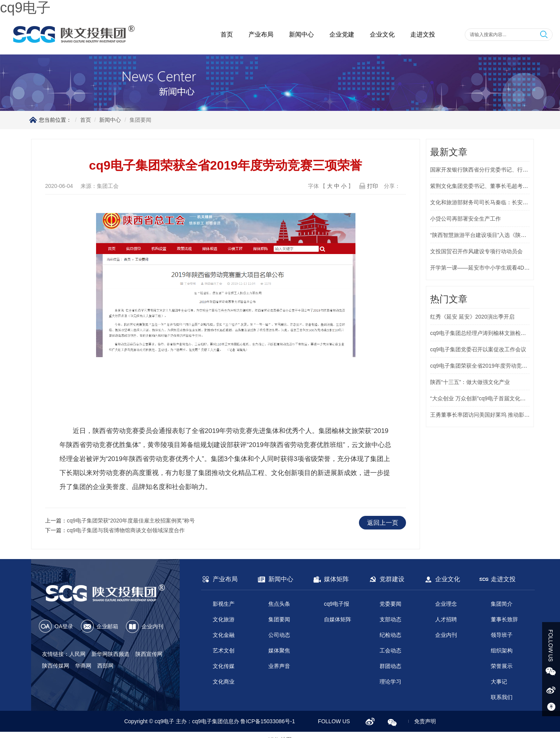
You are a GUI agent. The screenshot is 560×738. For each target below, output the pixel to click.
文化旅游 (224, 619)
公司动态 (279, 635)
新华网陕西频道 (110, 654)
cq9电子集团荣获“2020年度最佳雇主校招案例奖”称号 (131, 521)
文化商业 (224, 682)
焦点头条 (279, 604)
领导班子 (502, 635)
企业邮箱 (107, 626)
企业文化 (382, 34)
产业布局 (261, 34)
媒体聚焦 (279, 650)
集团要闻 (279, 619)
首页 (227, 34)
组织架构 (502, 650)
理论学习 (390, 682)
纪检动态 (390, 635)
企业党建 (342, 34)
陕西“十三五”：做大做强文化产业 (470, 382)
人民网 (77, 654)
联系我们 (502, 697)
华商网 (83, 666)
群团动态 (390, 666)
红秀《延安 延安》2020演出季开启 (472, 317)
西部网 (105, 666)
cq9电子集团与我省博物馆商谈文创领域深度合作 (126, 530)
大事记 (499, 682)
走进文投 (423, 34)
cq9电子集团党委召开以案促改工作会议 (478, 349)
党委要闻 (390, 604)
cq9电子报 (337, 604)
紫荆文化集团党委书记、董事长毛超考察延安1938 (491, 186)
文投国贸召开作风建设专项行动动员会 (476, 251)
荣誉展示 (502, 666)
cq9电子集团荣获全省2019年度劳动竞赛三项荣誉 (490, 366)
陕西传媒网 (56, 666)
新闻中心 (301, 34)
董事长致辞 (504, 619)
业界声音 (279, 666)
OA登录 (64, 626)
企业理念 (446, 604)
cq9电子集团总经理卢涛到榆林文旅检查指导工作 (489, 333)
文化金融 (224, 635)
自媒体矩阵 (338, 619)
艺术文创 (224, 650)
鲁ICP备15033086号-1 (268, 721)
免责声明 (425, 721)
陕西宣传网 (149, 654)
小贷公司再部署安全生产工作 (465, 219)
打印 (373, 186)
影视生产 (224, 604)
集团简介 (502, 604)
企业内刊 (152, 626)
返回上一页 (383, 523)
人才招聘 (446, 619)
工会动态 (390, 650)
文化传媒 (224, 666)
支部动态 (390, 619)
